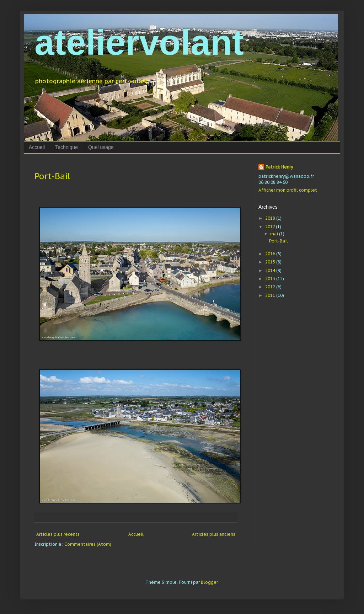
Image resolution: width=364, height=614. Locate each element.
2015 (271, 262)
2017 (271, 227)
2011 (271, 295)
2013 (271, 279)
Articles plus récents (58, 534)
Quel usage (101, 147)
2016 (271, 254)
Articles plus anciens (214, 534)
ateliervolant (139, 42)
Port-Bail (52, 176)
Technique (66, 147)
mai (275, 234)
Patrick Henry (279, 167)
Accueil (37, 147)
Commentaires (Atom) (88, 544)
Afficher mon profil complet (288, 190)
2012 (271, 287)
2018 (271, 218)
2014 (271, 270)
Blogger (209, 582)
